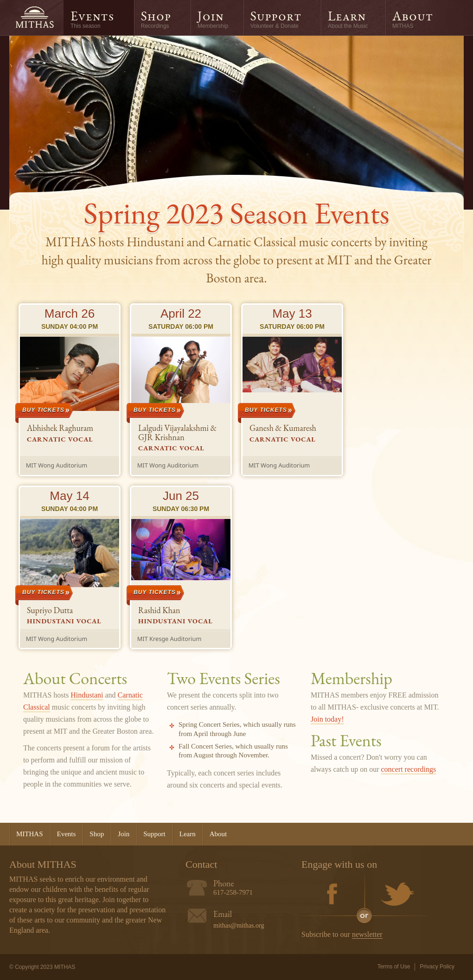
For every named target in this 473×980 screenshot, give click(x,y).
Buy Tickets (43, 410)
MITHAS (34, 17)
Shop (156, 19)
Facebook (332, 895)
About (413, 19)
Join (213, 19)
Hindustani (87, 695)
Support (276, 19)
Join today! (327, 719)
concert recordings (409, 769)
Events (93, 19)
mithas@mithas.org (239, 926)
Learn (348, 19)
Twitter (396, 895)
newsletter (367, 934)
